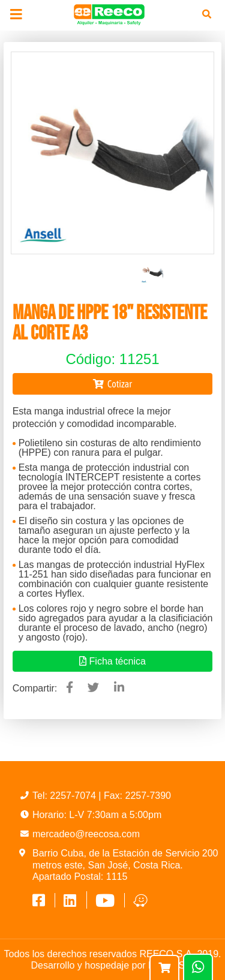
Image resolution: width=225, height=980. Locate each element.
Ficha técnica (112, 661)
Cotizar (112, 384)
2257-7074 (74, 796)
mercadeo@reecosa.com (86, 834)
